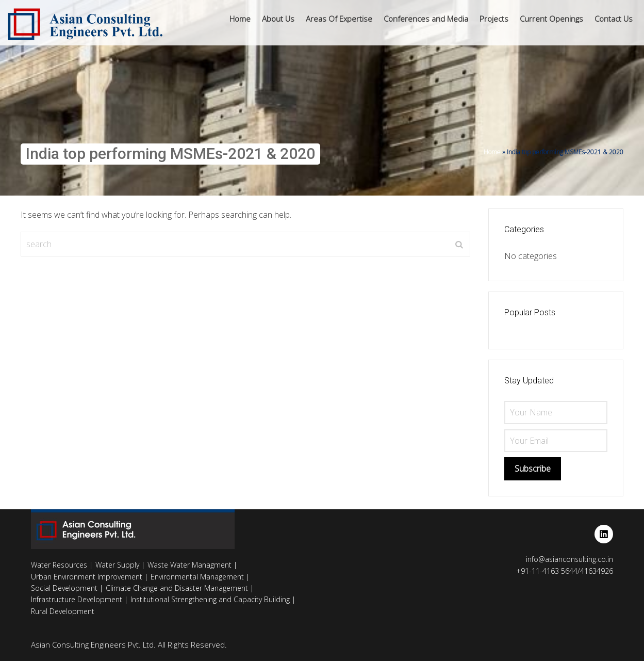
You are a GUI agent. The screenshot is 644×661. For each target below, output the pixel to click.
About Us (278, 19)
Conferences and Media (426, 19)
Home (240, 19)
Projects (494, 19)
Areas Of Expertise (339, 19)
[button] (278, 19)
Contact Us (614, 19)
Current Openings (551, 19)
